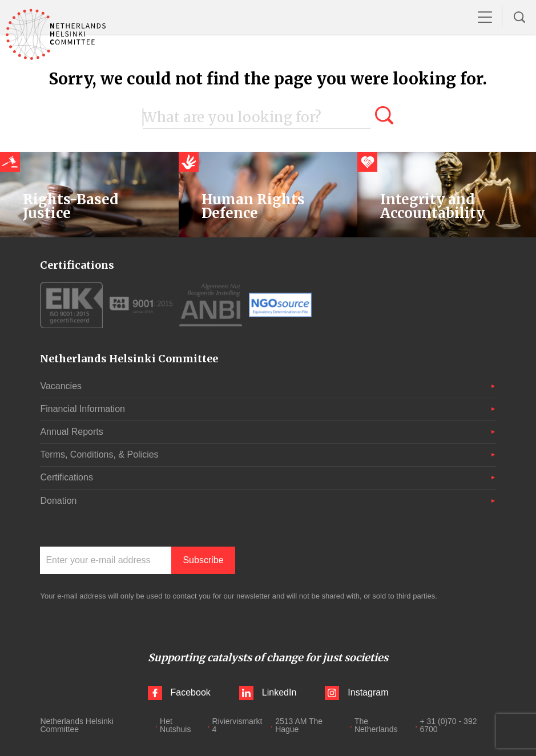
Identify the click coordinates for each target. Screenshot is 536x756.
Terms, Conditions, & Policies (99, 454)
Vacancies (61, 386)
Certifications (66, 477)
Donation (58, 501)
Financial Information (82, 409)
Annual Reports (71, 432)
